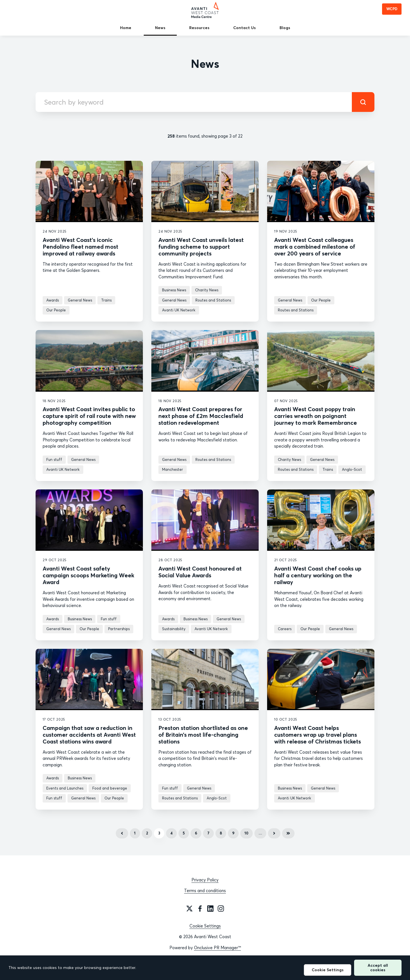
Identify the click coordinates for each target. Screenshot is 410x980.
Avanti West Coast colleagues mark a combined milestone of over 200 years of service (315, 247)
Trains (106, 300)
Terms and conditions (205, 891)
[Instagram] (221, 909)
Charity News (207, 290)
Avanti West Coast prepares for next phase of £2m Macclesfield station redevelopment (201, 416)
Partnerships (119, 629)
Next (274, 833)
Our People (56, 310)
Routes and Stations (213, 300)
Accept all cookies (378, 967)
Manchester (173, 469)
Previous (122, 833)
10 (247, 833)
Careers (285, 629)
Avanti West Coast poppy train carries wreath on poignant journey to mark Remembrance (316, 416)
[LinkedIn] (210, 909)
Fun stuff (54, 459)
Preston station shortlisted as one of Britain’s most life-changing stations (203, 735)
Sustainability (174, 629)
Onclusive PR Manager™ (217, 948)
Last (288, 833)
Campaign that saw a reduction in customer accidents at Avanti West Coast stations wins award (89, 735)
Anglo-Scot (352, 469)
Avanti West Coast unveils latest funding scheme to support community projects (201, 247)
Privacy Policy (205, 880)
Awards (53, 300)
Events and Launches (65, 788)
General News (80, 300)
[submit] (363, 102)
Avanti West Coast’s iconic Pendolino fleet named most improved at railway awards (80, 247)
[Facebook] (200, 909)
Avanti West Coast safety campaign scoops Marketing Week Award (88, 575)
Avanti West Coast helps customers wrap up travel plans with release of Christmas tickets (318, 735)
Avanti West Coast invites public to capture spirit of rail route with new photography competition (89, 416)
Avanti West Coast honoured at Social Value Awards (200, 572)
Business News (174, 290)
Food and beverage (110, 788)
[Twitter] (189, 909)
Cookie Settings (205, 926)
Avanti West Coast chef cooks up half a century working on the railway (318, 575)
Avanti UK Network (179, 310)
